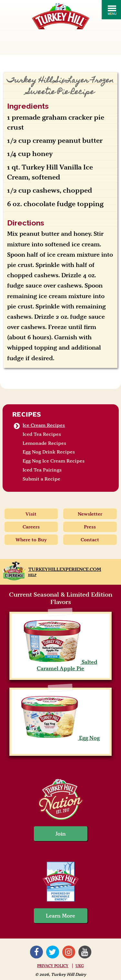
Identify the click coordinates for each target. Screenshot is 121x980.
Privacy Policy (53, 966)
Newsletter (90, 514)
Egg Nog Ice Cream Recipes (54, 461)
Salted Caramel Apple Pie (60, 665)
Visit (31, 514)
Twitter (53, 952)
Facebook (36, 952)
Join (61, 834)
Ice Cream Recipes (44, 425)
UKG (80, 966)
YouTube (85, 952)
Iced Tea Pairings (42, 470)
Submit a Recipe (41, 479)
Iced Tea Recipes (42, 434)
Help (32, 575)
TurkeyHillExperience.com (65, 569)
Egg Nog (60, 738)
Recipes (27, 414)
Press (90, 527)
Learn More (60, 916)
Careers (31, 527)
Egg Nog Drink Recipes (49, 452)
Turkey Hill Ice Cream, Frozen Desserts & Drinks (61, 16)
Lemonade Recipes (44, 443)
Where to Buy (31, 540)
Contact (90, 540)
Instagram (69, 952)
